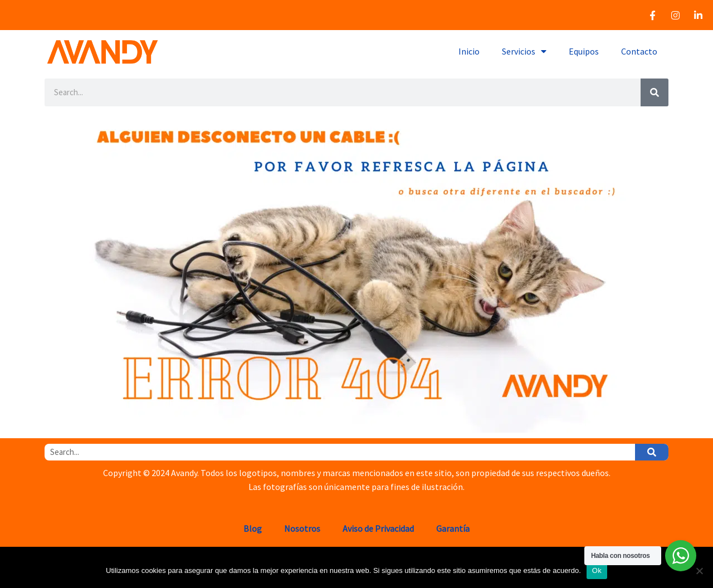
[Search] (655, 92)
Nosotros (302, 528)
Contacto (639, 51)
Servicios (524, 51)
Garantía (453, 528)
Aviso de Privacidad (378, 528)
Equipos (584, 51)
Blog (253, 528)
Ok (597, 570)
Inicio (469, 51)
